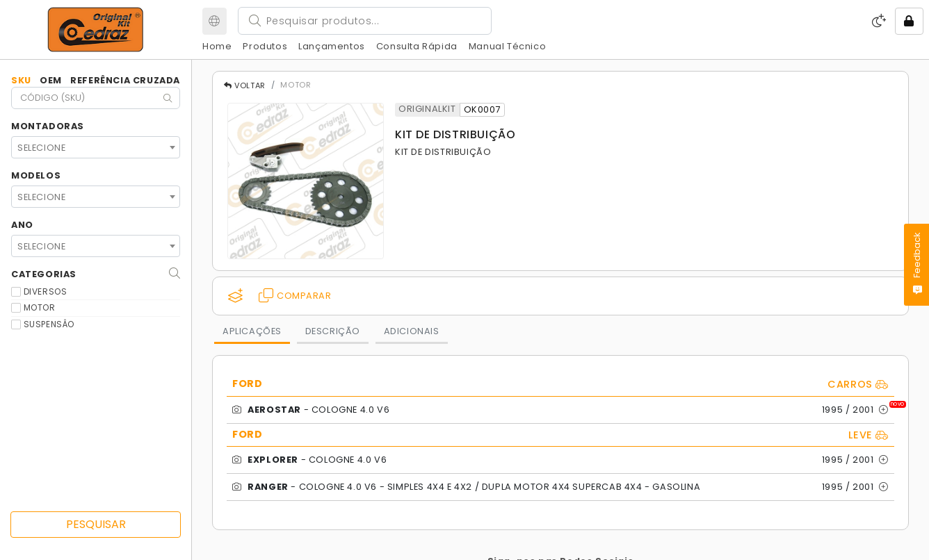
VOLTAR (245, 85)
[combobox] (96, 147)
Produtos (265, 46)
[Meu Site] (215, 21)
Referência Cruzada (125, 80)
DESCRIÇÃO (333, 331)
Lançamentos (332, 46)
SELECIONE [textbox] (41, 148)
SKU (21, 80)
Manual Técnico (507, 46)
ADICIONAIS (412, 331)
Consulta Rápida (417, 46)
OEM (51, 80)
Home (217, 46)
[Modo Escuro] (879, 21)
